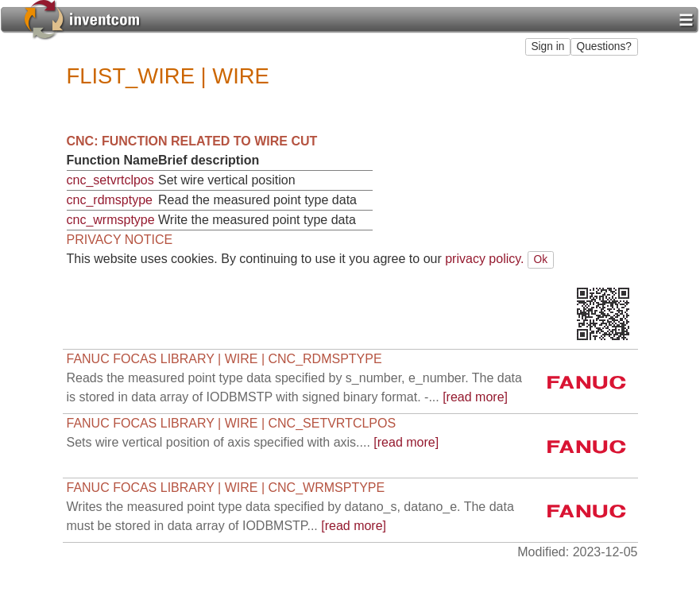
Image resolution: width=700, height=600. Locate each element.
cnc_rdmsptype (110, 200)
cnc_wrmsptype (111, 220)
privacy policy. (484, 259)
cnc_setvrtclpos (110, 180)
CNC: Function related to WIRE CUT (192, 141)
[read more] (253, 442)
